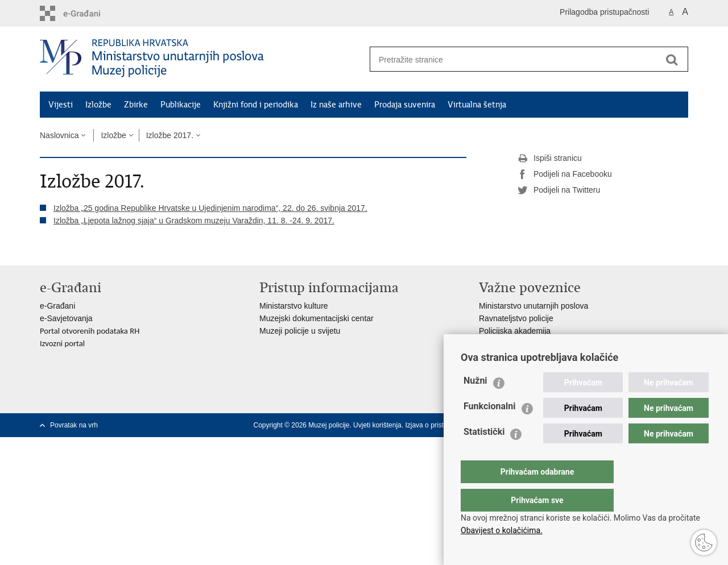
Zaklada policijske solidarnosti (531, 343)
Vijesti (61, 105)
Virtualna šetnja (477, 105)
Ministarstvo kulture (294, 306)
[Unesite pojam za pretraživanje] (512, 59)
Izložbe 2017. (170, 135)
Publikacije (181, 105)
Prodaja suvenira (405, 105)
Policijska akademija (515, 331)
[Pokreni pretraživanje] (672, 60)
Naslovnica (59, 135)
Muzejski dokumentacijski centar (317, 318)
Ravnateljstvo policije (516, 318)
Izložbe (98, 105)
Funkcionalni (490, 429)
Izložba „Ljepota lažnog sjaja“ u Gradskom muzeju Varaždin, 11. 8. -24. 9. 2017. (194, 221)
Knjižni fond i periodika (256, 105)
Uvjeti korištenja (377, 425)
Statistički (484, 454)
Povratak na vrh (74, 425)
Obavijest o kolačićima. (502, 530)
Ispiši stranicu (550, 159)
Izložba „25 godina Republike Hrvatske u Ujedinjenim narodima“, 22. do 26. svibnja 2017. (210, 208)
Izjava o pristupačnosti (439, 425)
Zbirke (136, 105)
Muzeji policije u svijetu (300, 331)
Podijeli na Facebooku (565, 175)
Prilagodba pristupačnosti (604, 12)
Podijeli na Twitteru (559, 190)
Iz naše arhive (336, 105)
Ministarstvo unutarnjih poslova (533, 306)
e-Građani (57, 306)
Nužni (475, 403)
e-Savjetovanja (66, 318)
